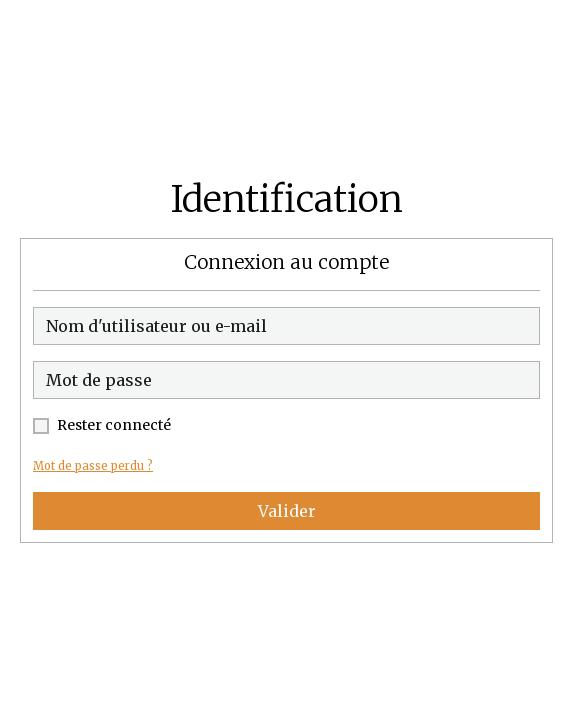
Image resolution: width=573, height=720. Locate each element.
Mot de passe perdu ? (93, 466)
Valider (287, 511)
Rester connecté (114, 425)
